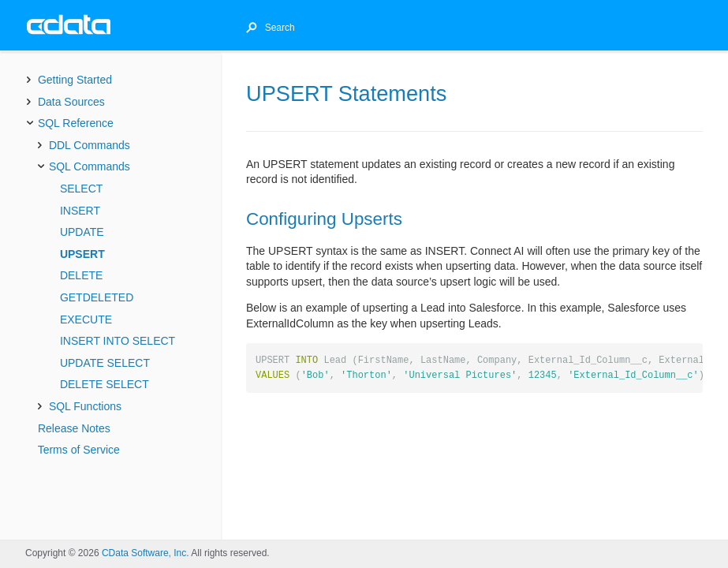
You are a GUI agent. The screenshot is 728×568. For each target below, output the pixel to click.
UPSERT (82, 254)
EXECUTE (86, 319)
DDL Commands (90, 145)
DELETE (81, 275)
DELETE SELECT (105, 384)
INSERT (80, 211)
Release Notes (74, 428)
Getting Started (75, 80)
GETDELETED (97, 297)
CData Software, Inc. (146, 553)
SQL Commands (90, 166)
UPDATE (82, 232)
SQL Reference (76, 123)
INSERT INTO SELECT (118, 341)
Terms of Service (79, 450)
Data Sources (71, 102)
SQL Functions (85, 406)
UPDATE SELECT (105, 363)
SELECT (81, 189)
